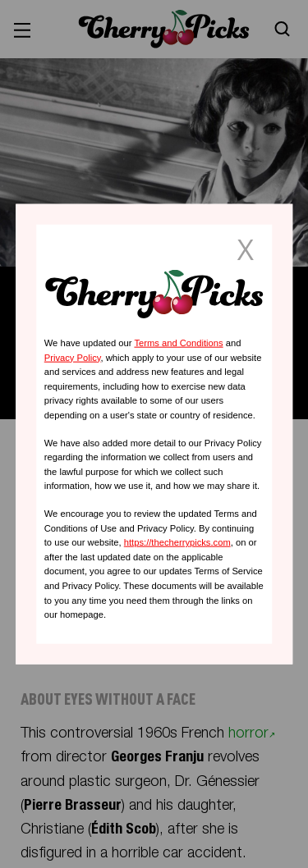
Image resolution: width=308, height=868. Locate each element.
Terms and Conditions (178, 343)
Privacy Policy (73, 357)
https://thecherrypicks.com (177, 542)
